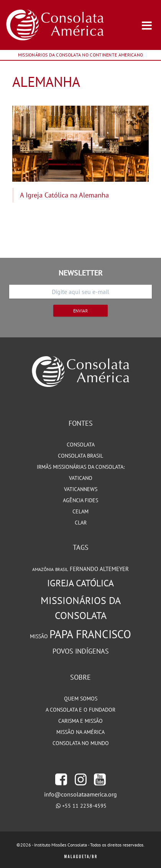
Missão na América (80, 732)
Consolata (81, 445)
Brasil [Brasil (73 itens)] (62, 569)
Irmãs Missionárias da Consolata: (81, 467)
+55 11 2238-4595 (84, 806)
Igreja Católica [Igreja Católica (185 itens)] (80, 583)
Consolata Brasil (80, 456)
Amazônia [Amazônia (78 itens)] (43, 569)
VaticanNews (81, 489)
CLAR (81, 523)
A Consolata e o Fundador (80, 710)
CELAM (80, 511)
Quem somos (81, 699)
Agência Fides (80, 500)
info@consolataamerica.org (80, 794)
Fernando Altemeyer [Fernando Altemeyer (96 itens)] (99, 569)
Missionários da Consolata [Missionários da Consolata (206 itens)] (81, 608)
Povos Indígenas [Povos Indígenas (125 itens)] (81, 651)
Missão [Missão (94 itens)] (39, 636)
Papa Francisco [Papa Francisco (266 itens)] (90, 634)
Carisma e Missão (80, 721)
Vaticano (81, 478)
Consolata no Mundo (81, 743)
